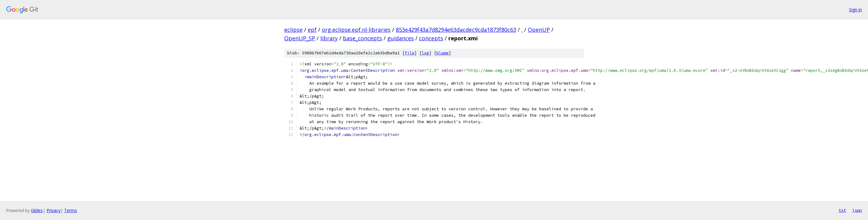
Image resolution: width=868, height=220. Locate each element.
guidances (401, 38)
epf (312, 30)
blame (443, 53)
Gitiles (37, 210)
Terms (71, 210)
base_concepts (362, 38)
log (425, 53)
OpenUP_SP (300, 38)
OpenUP (539, 30)
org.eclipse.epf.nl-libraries (356, 30)
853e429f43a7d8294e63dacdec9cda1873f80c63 (456, 30)
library (329, 38)
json (857, 210)
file (410, 53)
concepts (431, 38)
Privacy (53, 210)
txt (842, 210)
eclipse (293, 30)
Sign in (855, 10)
